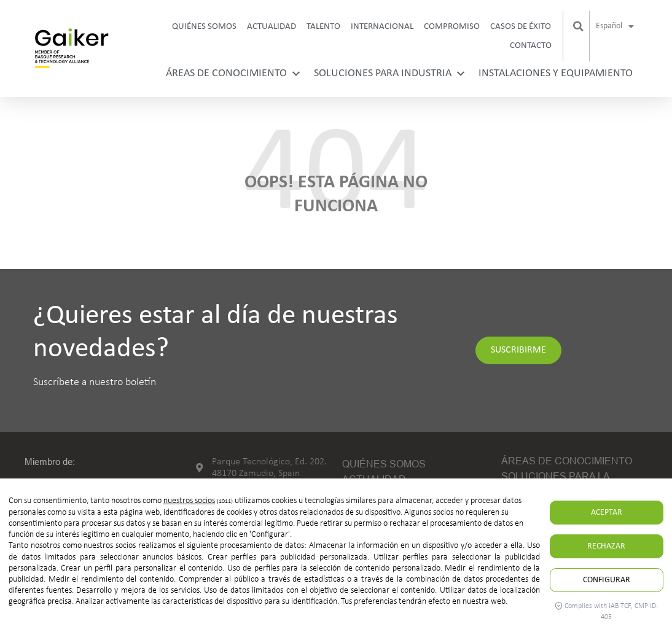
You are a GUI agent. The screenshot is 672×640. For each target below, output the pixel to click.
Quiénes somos (204, 27)
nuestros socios (189, 501)
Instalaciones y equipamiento (556, 73)
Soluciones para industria (390, 73)
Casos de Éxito (521, 27)
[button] (579, 26)
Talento (323, 27)
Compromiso (452, 27)
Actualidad (272, 27)
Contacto (531, 46)
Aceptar (607, 513)
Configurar (607, 580)
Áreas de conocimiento (234, 73)
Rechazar (606, 546)
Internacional (382, 27)
